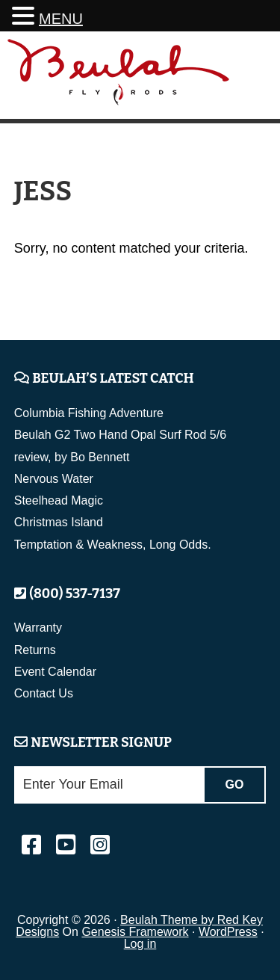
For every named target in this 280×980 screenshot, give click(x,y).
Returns (35, 650)
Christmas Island (59, 522)
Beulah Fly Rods (119, 77)
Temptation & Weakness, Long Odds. (113, 545)
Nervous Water (54, 479)
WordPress (228, 932)
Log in (140, 944)
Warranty (38, 628)
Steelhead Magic (59, 500)
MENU (61, 19)
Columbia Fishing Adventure (89, 413)
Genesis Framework (135, 932)
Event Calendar (55, 672)
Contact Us (44, 693)
